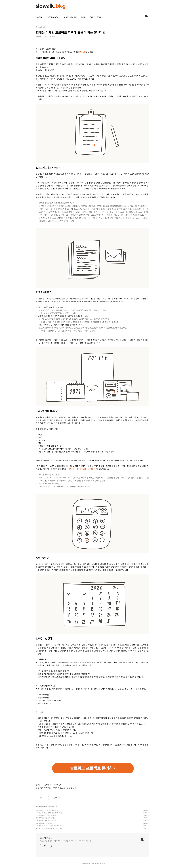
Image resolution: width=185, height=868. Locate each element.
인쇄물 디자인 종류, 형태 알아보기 (82, 469)
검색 (147, 16)
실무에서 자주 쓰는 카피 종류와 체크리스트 (48, 810)
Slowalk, (88, 864)
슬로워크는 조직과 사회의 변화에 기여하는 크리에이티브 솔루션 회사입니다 (65, 841)
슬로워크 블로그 (47, 838)
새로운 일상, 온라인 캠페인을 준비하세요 (48, 813)
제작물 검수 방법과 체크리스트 (45, 815)
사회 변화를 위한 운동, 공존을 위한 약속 (47, 826)
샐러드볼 (82, 52)
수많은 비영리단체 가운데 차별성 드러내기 (48, 828)
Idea (83, 17)
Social (39, 17)
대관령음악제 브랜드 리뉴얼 (44, 823)
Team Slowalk (96, 17)
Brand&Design (69, 17)
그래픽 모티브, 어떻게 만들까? (45, 821)
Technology (52, 17)
